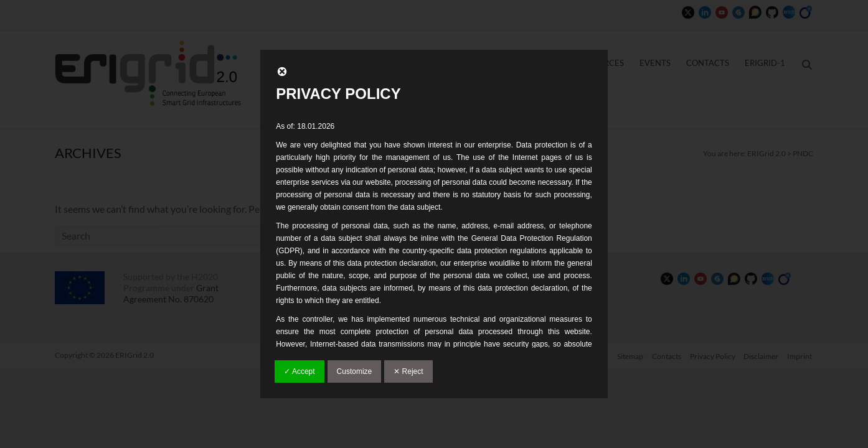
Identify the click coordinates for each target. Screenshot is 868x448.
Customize (355, 371)
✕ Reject (408, 371)
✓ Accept (299, 371)
